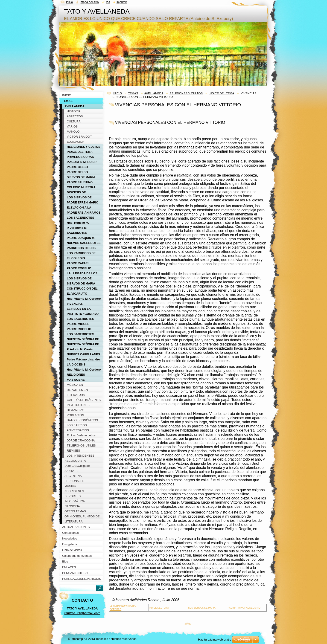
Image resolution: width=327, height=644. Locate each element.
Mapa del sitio (90, 2)
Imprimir (122, 2)
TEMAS (133, 93)
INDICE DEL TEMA (222, 93)
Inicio (69, 2)
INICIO (117, 93)
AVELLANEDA (154, 93)
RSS (108, 2)
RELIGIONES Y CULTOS (186, 93)
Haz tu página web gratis (215, 640)
